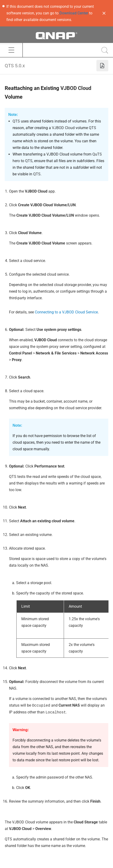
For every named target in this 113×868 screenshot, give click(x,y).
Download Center (74, 13)
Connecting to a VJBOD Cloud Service (66, 312)
